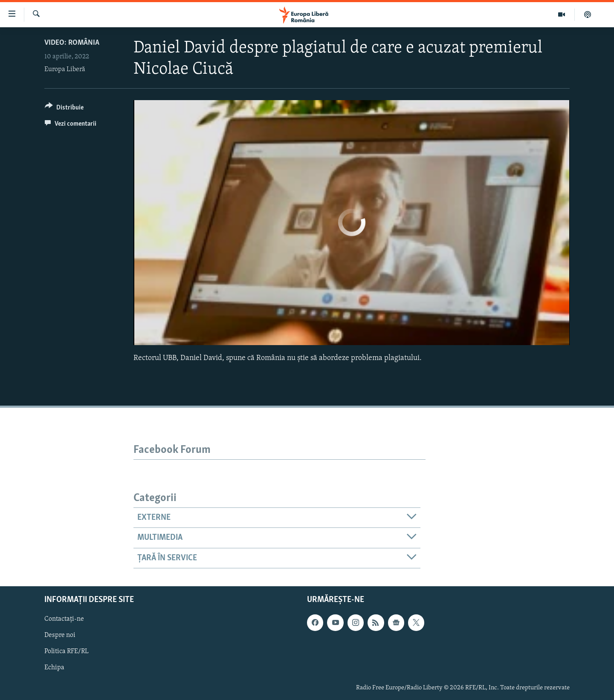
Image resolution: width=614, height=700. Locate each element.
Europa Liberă (65, 69)
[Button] (64, 109)
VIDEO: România (72, 43)
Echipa (54, 668)
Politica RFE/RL (67, 651)
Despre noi (60, 635)
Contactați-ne (64, 619)
